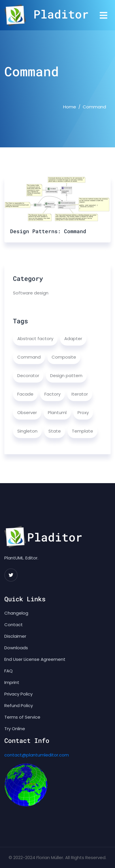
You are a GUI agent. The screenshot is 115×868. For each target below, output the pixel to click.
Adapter (73, 339)
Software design (31, 293)
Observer (27, 412)
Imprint (12, 682)
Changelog (16, 613)
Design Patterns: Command (48, 231)
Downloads (16, 648)
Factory (52, 394)
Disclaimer (15, 636)
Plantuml (57, 412)
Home (70, 107)
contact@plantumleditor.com (37, 755)
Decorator (28, 375)
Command (29, 357)
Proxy (83, 412)
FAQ (9, 671)
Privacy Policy (18, 694)
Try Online (15, 729)
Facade (25, 394)
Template (82, 431)
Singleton (27, 431)
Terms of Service (22, 717)
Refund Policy (19, 705)
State (55, 431)
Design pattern (66, 375)
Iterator (80, 394)
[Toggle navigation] (103, 15)
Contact (14, 625)
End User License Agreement (35, 659)
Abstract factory (35, 339)
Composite (64, 357)
